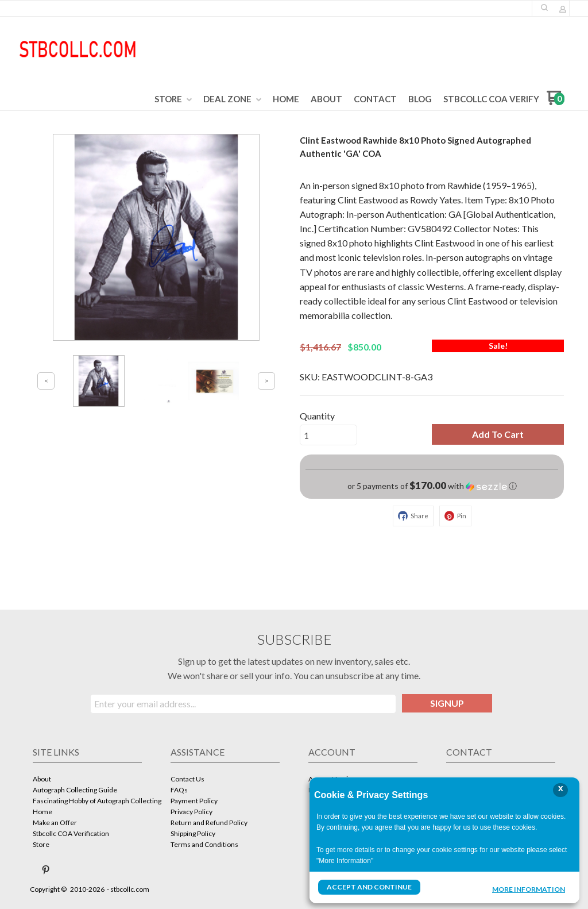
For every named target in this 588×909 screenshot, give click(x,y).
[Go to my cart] (556, 102)
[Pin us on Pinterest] (46, 870)
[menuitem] (173, 99)
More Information (529, 888)
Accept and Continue (369, 887)
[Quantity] (328, 435)
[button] (544, 7)
